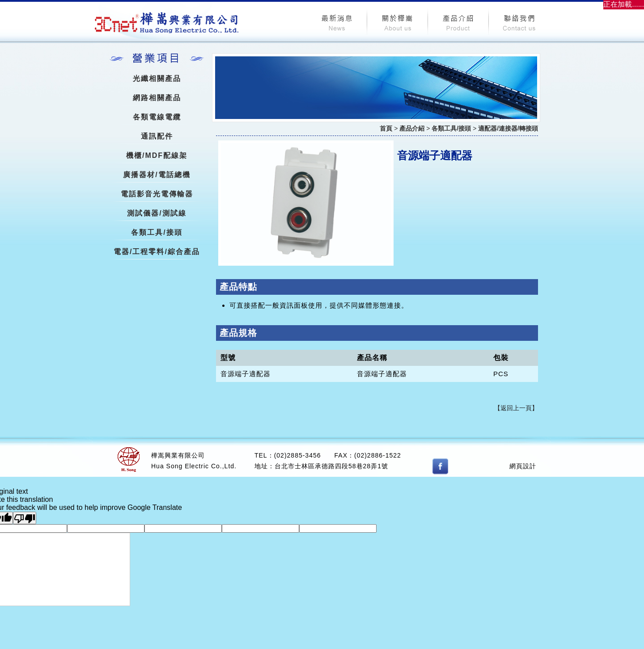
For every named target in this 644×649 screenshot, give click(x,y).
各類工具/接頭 (157, 232)
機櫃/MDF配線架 (157, 155)
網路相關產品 (157, 98)
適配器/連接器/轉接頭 (508, 128)
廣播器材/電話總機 (157, 175)
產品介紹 (412, 128)
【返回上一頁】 (516, 408)
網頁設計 (523, 466)
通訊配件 (157, 136)
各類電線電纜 (157, 117)
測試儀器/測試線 (157, 213)
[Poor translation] (25, 518)
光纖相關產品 (157, 78)
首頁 (386, 128)
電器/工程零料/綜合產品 (157, 252)
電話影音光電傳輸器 (157, 194)
